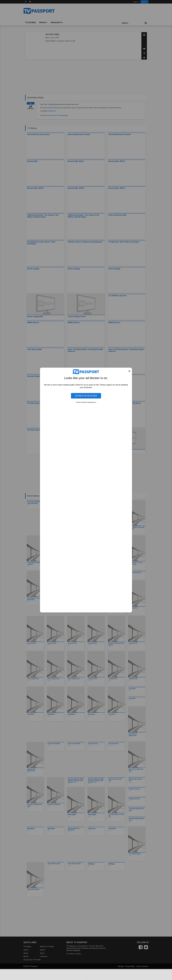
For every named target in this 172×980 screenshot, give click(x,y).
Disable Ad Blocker (86, 396)
